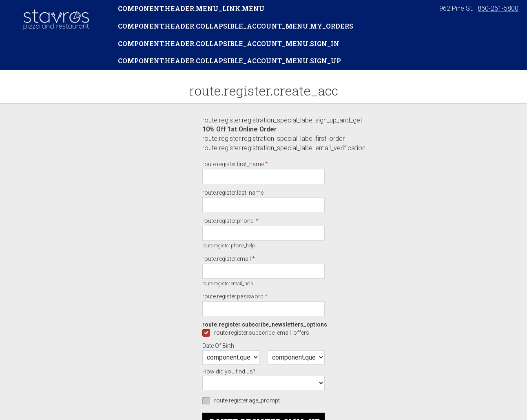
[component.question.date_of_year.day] (296, 357)
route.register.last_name (233, 193)
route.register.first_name (233, 164)
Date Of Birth (218, 346)
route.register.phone (228, 221)
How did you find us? (229, 371)
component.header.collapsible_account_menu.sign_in (229, 43)
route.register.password (233, 296)
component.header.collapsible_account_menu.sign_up (229, 61)
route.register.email (227, 259)
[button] (55, 19)
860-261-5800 (498, 8)
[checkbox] (263, 333)
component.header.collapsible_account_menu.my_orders (236, 26)
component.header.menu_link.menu (191, 8)
